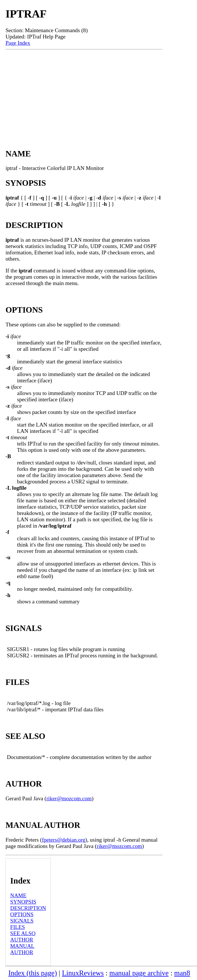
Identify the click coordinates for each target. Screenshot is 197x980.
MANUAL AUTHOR (22, 949)
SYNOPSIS (23, 902)
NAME (19, 895)
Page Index (18, 43)
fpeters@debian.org (64, 840)
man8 (182, 973)
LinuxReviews (83, 973)
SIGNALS (22, 921)
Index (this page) (33, 973)
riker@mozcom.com (69, 798)
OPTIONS (22, 914)
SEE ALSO (23, 933)
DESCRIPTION (28, 908)
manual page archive (139, 973)
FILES (18, 927)
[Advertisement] (84, 93)
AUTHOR (22, 940)
